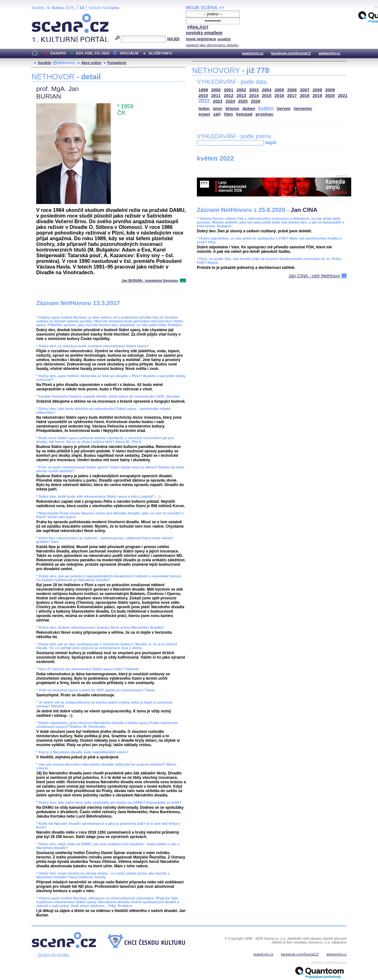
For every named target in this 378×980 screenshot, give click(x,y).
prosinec (264, 114)
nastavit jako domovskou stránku (212, 45)
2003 (254, 90)
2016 (279, 96)
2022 (204, 101)
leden (204, 108)
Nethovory (66, 63)
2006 (292, 90)
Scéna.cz (42, 16)
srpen (204, 114)
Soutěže (45, 63)
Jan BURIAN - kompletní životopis (150, 280)
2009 (330, 90)
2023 (218, 101)
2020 (330, 96)
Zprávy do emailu (53, 955)
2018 (305, 96)
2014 (254, 96)
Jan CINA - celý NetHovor (314, 276)
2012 (229, 96)
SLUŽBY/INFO (160, 53)
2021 (343, 96)
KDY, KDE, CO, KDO (93, 53)
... (183, 280)
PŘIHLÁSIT (198, 27)
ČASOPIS (58, 53)
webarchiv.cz (329, 53)
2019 (317, 96)
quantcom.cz (253, 53)
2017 (292, 96)
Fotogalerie (117, 63)
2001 (229, 90)
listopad (244, 114)
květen (266, 108)
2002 (241, 90)
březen (232, 108)
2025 (243, 101)
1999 (203, 90)
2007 (305, 90)
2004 (266, 90)
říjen (228, 114)
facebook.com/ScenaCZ (291, 53)
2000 (216, 90)
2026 (255, 101)
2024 (230, 101)
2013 (241, 96)
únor (218, 108)
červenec (303, 108)
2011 (216, 96)
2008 (317, 90)
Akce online (91, 63)
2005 (279, 90)
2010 (203, 96)
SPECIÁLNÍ (129, 53)
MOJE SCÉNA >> (205, 7)
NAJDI (173, 39)
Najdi (270, 143)
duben (249, 108)
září (217, 114)
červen (283, 108)
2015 (266, 96)
